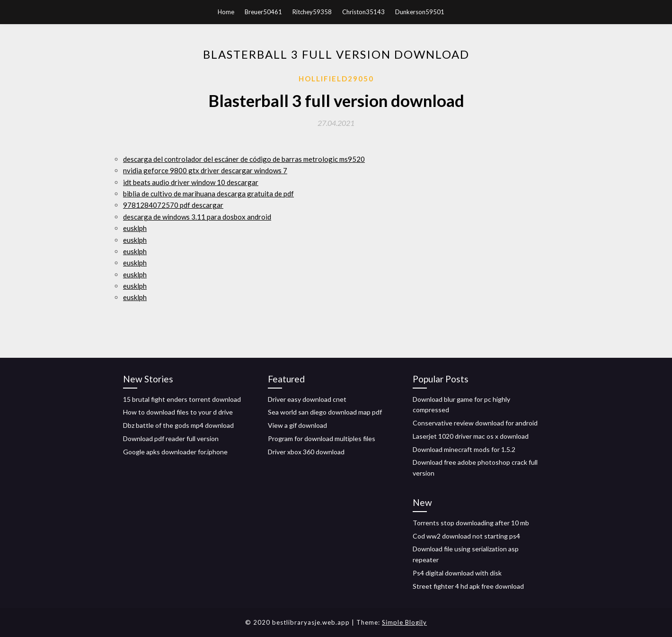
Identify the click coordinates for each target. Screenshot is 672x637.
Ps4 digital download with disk (457, 573)
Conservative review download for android (475, 423)
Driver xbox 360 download (306, 452)
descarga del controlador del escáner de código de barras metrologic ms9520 (244, 159)
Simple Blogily (404, 622)
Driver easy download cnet (307, 399)
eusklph (135, 228)
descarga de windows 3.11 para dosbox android (197, 217)
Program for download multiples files (322, 438)
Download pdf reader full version (171, 438)
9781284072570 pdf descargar (173, 205)
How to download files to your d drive (178, 412)
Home (226, 12)
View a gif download (297, 425)
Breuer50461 (263, 12)
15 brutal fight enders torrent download (182, 399)
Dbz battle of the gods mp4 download (178, 425)
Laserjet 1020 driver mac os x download (471, 436)
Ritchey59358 (312, 12)
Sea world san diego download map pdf (325, 412)
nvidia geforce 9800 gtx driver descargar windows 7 (205, 170)
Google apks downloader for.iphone (175, 452)
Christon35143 (363, 12)
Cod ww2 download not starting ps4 (466, 536)
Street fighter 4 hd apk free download (468, 586)
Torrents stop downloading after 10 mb (471, 523)
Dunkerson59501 (420, 12)
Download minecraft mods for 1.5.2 (464, 449)
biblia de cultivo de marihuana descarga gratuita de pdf (208, 194)
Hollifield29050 (336, 79)
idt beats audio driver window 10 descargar (191, 182)
